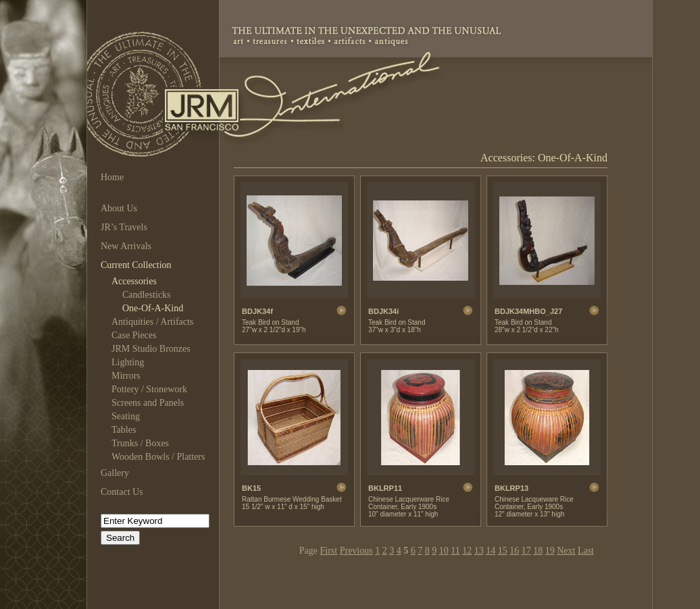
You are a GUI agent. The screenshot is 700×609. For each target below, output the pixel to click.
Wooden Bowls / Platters (158, 457)
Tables (124, 430)
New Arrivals (126, 246)
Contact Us (122, 492)
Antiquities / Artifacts (152, 322)
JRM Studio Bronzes (151, 349)
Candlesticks (147, 295)
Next (566, 551)
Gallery (115, 473)
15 (503, 551)
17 (526, 551)
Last (586, 551)
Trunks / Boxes (140, 443)
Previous (356, 551)
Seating (126, 416)
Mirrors (126, 376)
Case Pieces (134, 335)
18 (538, 551)
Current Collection (136, 265)
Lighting (128, 362)
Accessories (134, 281)
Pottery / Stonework (149, 389)
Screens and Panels (148, 403)
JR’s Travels (124, 227)
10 (444, 551)
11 (455, 551)
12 (467, 551)
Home (112, 177)
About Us (119, 208)
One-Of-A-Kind (153, 308)
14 (491, 551)
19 (550, 551)
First (329, 551)
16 (514, 551)
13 (479, 551)
